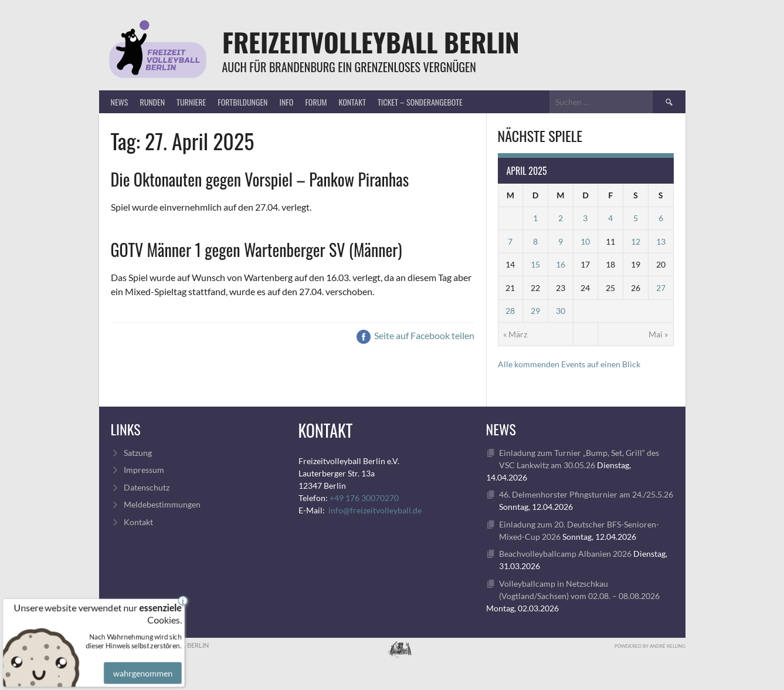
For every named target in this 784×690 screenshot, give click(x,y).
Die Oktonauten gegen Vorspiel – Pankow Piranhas (260, 179)
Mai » (658, 334)
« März (515, 334)
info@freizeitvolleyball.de (375, 510)
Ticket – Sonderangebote (420, 102)
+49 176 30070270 (364, 498)
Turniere (191, 102)
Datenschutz (147, 487)
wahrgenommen (141, 664)
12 (636, 241)
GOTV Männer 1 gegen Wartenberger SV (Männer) (257, 250)
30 (561, 311)
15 (535, 264)
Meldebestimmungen (162, 504)
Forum (316, 102)
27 (661, 288)
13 (661, 241)
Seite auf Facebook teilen (415, 335)
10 (585, 241)
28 (510, 311)
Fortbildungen (242, 102)
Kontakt (352, 102)
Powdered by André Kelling (650, 646)
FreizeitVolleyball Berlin (371, 42)
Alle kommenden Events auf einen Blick (569, 364)
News (120, 102)
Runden (152, 102)
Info (286, 102)
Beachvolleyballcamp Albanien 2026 (565, 554)
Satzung (138, 453)
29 (535, 311)
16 (561, 264)
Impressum (144, 470)
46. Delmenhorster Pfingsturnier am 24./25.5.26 (586, 494)
